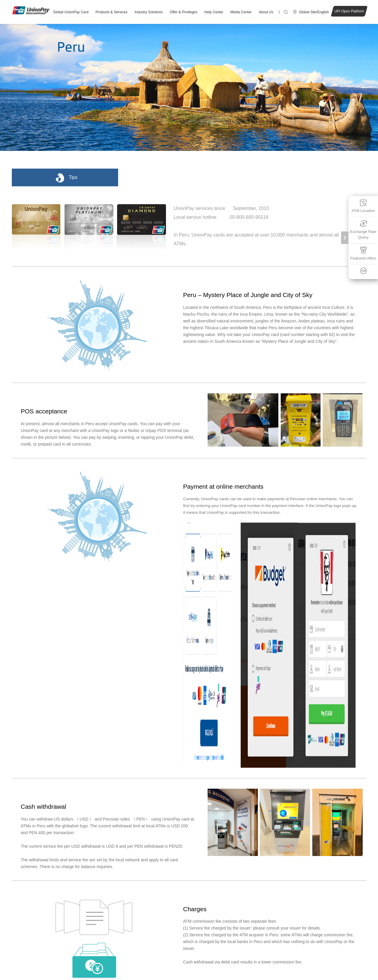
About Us (266, 12)
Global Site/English (314, 12)
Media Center (241, 12)
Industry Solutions (148, 12)
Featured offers (363, 253)
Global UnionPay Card (71, 12)
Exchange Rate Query (363, 230)
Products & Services (111, 12)
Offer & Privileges (184, 12)
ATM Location (363, 206)
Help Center (214, 12)
